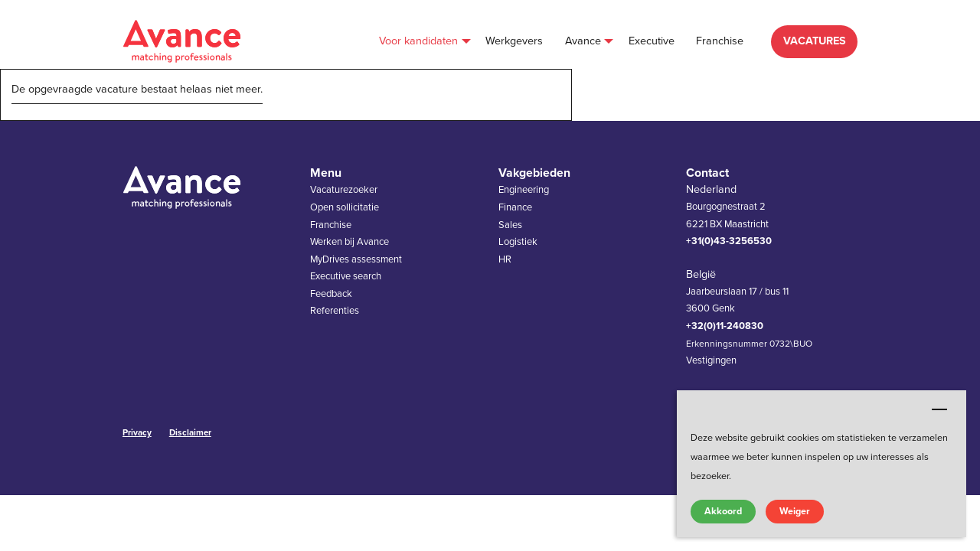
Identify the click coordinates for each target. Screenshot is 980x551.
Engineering (524, 190)
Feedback (331, 294)
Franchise (331, 225)
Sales (510, 225)
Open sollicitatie (345, 207)
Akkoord (723, 511)
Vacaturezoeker (344, 190)
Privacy (137, 432)
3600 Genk (710, 308)
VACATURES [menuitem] (815, 41)
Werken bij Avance (350, 242)
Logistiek (518, 242)
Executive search (346, 276)
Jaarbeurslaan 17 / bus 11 (737, 292)
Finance (515, 207)
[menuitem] (421, 42)
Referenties (335, 311)
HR (505, 259)
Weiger (795, 511)
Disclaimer (190, 432)
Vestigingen (711, 360)
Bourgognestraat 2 (726, 207)
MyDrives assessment (356, 259)
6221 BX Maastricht (727, 224)
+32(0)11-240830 (725, 326)
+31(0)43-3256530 (729, 241)
